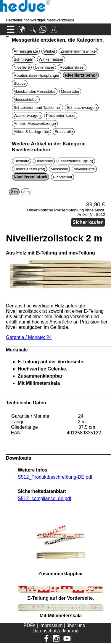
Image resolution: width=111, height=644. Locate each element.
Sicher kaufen (88, 222)
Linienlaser (45, 67)
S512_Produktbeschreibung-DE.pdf (55, 477)
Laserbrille (44, 161)
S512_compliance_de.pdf (45, 498)
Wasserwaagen (27, 116)
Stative (20, 83)
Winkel (49, 51)
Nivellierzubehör (81, 75)
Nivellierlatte (84, 169)
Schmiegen (24, 59)
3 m (26, 192)
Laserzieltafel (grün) (76, 161)
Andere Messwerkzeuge (35, 124)
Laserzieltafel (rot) (29, 169)
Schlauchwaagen (82, 107)
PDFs (29, 625)
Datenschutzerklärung (56, 631)
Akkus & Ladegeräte (31, 132)
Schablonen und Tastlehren (37, 107)
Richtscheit (62, 177)
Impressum (51, 625)
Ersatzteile (64, 132)
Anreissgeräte (26, 51)
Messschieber (26, 99)
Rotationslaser (72, 67)
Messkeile (59, 169)
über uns (76, 625)
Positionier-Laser (61, 116)
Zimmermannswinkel (78, 51)
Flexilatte (21, 161)
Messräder (70, 91)
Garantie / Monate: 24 (29, 337)
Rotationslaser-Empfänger (37, 75)
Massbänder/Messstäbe (35, 91)
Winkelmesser (51, 59)
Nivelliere (22, 67)
